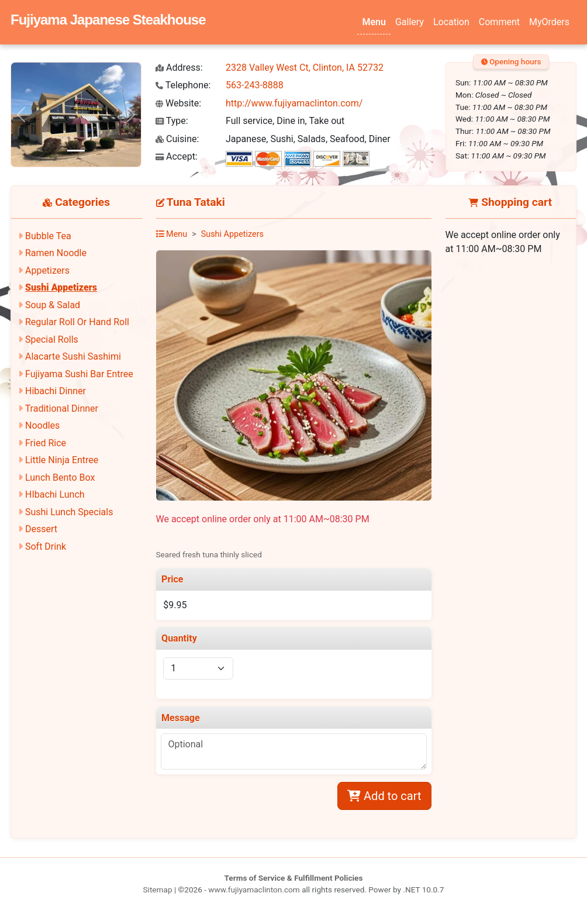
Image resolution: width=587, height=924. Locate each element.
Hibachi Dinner (56, 391)
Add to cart (384, 796)
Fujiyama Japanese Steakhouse (108, 20)
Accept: (177, 156)
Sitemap (158, 889)
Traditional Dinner (62, 408)
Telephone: (183, 85)
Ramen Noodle (56, 253)
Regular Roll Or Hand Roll (77, 322)
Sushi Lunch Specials (69, 512)
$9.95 (175, 605)
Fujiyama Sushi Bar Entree (79, 374)
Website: (178, 103)
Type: (172, 121)
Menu (374, 22)
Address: (179, 68)
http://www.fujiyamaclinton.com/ (294, 103)
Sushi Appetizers (61, 287)
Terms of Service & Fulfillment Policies (294, 878)
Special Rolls (52, 339)
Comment (499, 22)
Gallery (410, 22)
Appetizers (47, 270)
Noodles (42, 425)
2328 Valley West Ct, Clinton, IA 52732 (305, 68)
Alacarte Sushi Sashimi (73, 356)
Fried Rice (46, 443)
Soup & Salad (53, 305)
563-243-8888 (255, 85)
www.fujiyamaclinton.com (254, 889)
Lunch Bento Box (60, 477)
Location (451, 22)
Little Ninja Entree (62, 460)
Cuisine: (177, 139)
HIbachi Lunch (55, 494)
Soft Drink (46, 547)
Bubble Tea (48, 236)
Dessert (41, 529)
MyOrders (549, 22)
